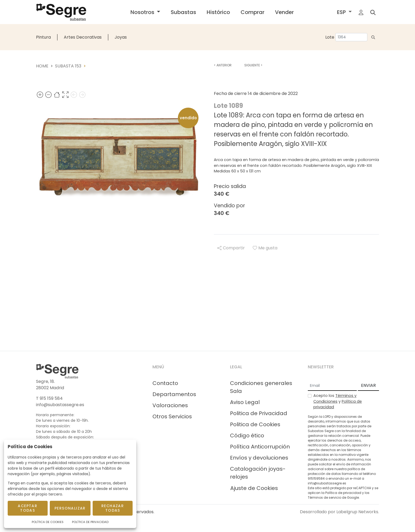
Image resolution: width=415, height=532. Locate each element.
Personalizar (70, 508)
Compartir (231, 248)
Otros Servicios (172, 416)
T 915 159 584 (49, 398)
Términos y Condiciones (335, 398)
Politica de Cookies (255, 424)
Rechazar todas (113, 508)
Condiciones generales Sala (261, 387)
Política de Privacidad (90, 522)
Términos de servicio (324, 497)
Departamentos (174, 394)
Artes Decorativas (83, 37)
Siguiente (253, 65)
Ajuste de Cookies (254, 488)
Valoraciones (170, 405)
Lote (330, 37)
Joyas (121, 37)
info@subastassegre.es (60, 405)
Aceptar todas (28, 508)
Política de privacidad (343, 493)
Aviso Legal (245, 402)
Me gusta (265, 248)
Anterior (223, 65)
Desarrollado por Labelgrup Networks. (339, 512)
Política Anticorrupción (260, 447)
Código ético (247, 435)
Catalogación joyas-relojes (258, 473)
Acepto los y (338, 401)
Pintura (43, 37)
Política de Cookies (48, 522)
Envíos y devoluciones (259, 458)
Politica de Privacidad (259, 413)
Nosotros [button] (143, 12)
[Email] (332, 386)
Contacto (165, 383)
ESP (342, 12)
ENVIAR (368, 385)
